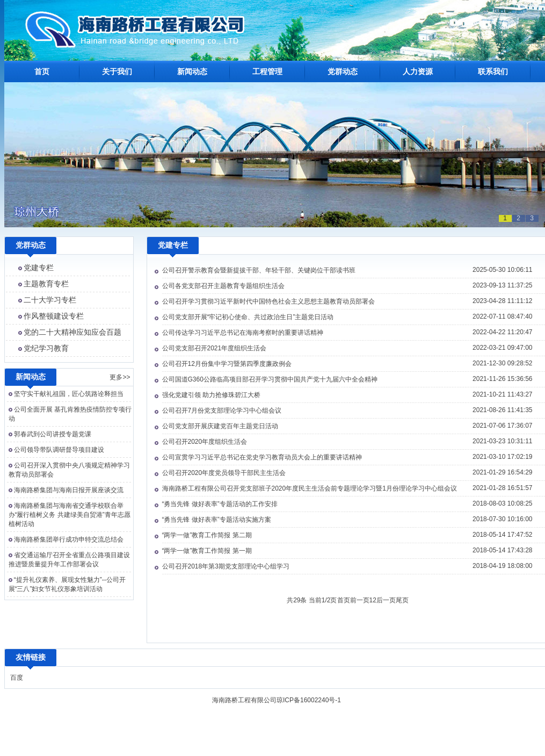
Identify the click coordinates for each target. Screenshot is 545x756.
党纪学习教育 (46, 348)
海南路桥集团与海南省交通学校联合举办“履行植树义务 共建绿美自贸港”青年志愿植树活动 (70, 515)
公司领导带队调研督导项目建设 (59, 450)
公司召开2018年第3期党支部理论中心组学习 (226, 566)
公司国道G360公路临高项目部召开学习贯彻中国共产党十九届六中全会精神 (270, 379)
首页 (42, 71)
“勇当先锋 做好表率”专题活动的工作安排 (220, 504)
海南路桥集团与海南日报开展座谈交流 (69, 490)
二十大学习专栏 (50, 300)
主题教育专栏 (46, 284)
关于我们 (117, 71)
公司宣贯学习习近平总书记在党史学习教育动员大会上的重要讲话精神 (262, 457)
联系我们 (493, 71)
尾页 (402, 600)
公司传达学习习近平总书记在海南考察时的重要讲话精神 (243, 333)
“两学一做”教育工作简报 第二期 (207, 535)
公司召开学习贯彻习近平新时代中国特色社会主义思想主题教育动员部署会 (268, 301)
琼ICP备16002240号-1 (309, 700)
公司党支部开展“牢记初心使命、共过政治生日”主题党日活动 (248, 317)
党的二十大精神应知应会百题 (72, 332)
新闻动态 (192, 71)
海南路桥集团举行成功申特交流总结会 (69, 539)
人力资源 (418, 71)
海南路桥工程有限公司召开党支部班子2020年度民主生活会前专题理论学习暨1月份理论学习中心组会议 (310, 488)
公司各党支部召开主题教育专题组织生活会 (223, 286)
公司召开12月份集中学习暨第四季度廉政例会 (227, 364)
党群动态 (343, 71)
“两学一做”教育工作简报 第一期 (207, 551)
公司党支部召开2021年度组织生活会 (215, 348)
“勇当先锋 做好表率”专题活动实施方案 (217, 520)
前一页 (360, 600)
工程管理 (267, 71)
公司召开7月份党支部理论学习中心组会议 (222, 411)
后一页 (386, 600)
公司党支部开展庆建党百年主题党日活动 (220, 426)
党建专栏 (39, 268)
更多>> (120, 377)
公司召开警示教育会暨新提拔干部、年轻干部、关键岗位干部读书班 (259, 270)
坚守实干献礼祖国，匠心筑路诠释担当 (69, 394)
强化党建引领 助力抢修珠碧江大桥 (211, 395)
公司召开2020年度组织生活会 (205, 442)
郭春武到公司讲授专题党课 (53, 434)
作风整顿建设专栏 (54, 316)
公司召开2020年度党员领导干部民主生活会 (224, 473)
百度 (17, 678)
